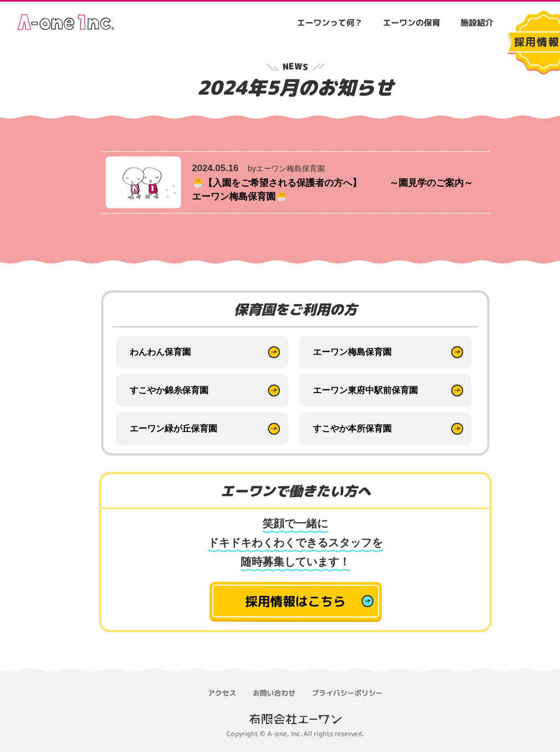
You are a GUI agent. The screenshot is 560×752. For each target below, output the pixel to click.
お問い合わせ (274, 693)
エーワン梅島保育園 (352, 352)
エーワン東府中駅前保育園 (365, 390)
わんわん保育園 (160, 352)
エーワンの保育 (412, 23)
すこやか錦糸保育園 (169, 390)
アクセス (222, 693)
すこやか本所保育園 (352, 429)
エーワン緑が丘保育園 (173, 429)
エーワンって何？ (330, 23)
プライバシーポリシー (347, 693)
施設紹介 (477, 23)
